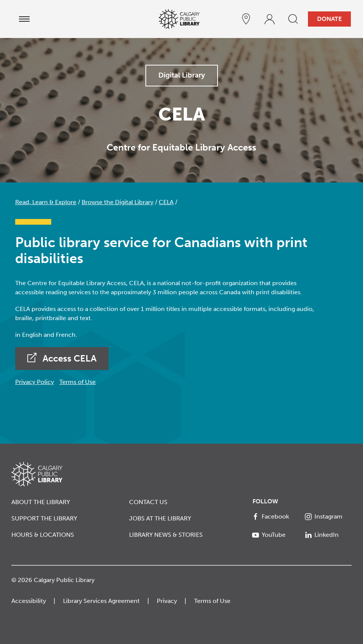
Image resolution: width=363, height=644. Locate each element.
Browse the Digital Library (118, 202)
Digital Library (182, 75)
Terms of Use (77, 382)
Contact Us (148, 502)
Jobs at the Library (160, 518)
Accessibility (29, 601)
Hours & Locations (43, 535)
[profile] (270, 19)
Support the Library (44, 518)
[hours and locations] (246, 19)
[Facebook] (276, 517)
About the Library (41, 502)
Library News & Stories (166, 535)
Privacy (167, 601)
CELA (166, 202)
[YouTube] (276, 535)
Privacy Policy (35, 382)
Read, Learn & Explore (46, 202)
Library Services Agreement (101, 601)
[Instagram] (328, 517)
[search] (293, 19)
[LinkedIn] (328, 535)
